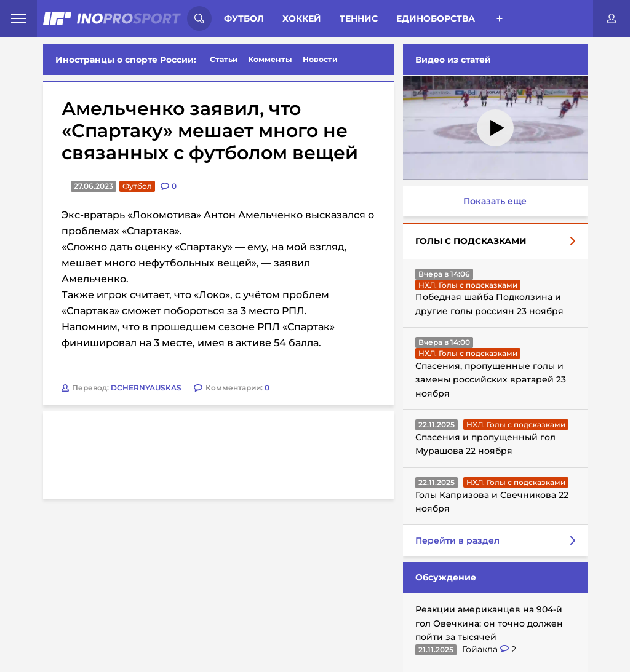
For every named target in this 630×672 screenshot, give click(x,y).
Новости (320, 59)
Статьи (224, 59)
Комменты (270, 59)
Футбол (244, 18)
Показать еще (495, 201)
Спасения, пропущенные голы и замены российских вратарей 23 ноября (491, 380)
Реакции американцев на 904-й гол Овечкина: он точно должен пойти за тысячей (489, 623)
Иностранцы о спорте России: (126, 60)
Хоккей (302, 18)
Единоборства (436, 18)
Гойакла (481, 649)
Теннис (359, 18)
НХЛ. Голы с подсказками (468, 285)
